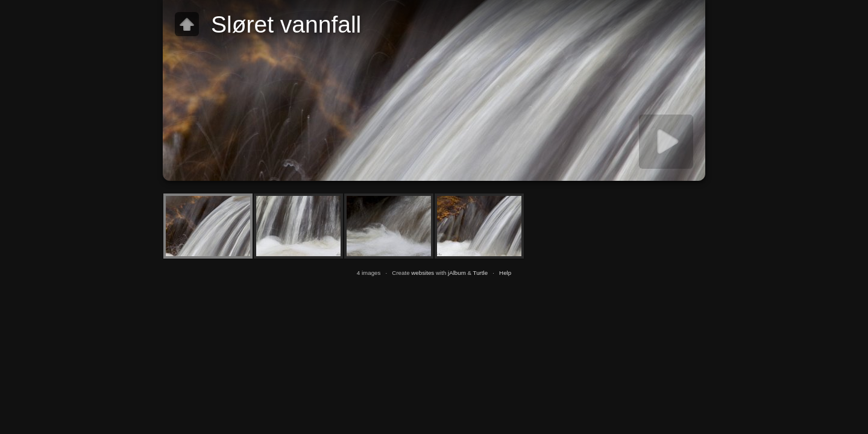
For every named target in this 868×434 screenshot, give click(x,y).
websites (423, 273)
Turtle (481, 273)
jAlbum (457, 273)
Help (505, 273)
